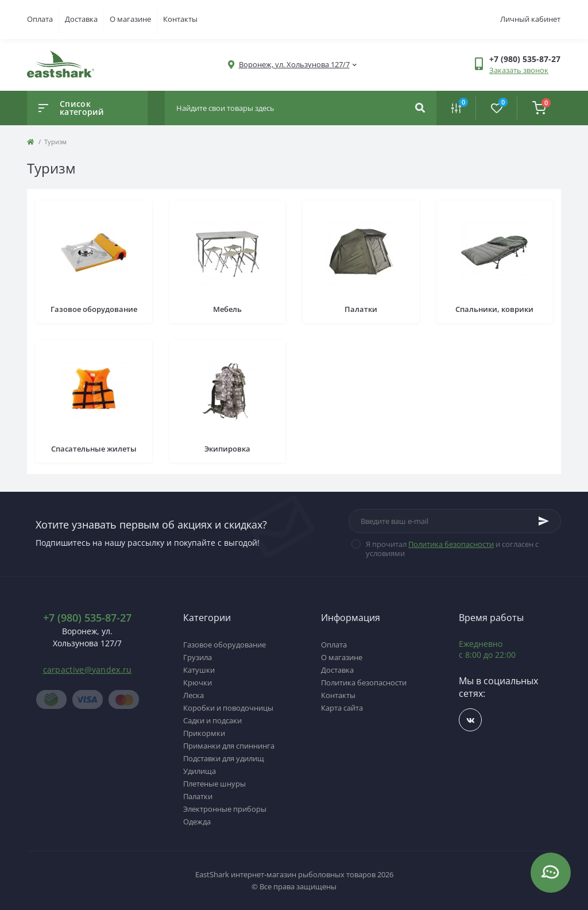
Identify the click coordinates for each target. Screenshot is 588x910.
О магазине (130, 19)
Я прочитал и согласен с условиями (452, 549)
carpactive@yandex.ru (88, 670)
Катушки (199, 670)
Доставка (81, 19)
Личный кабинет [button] (530, 19)
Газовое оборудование (225, 645)
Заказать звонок (519, 70)
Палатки (198, 796)
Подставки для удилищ (224, 758)
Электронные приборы (225, 809)
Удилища (200, 771)
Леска (194, 695)
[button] (294, 65)
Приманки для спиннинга (229, 746)
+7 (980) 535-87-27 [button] (87, 618)
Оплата (40, 19)
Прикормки (204, 733)
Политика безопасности (451, 544)
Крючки (198, 682)
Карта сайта (342, 708)
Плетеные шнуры (214, 784)
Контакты (180, 19)
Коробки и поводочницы (228, 708)
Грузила (198, 657)
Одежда (197, 822)
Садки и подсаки (212, 720)
